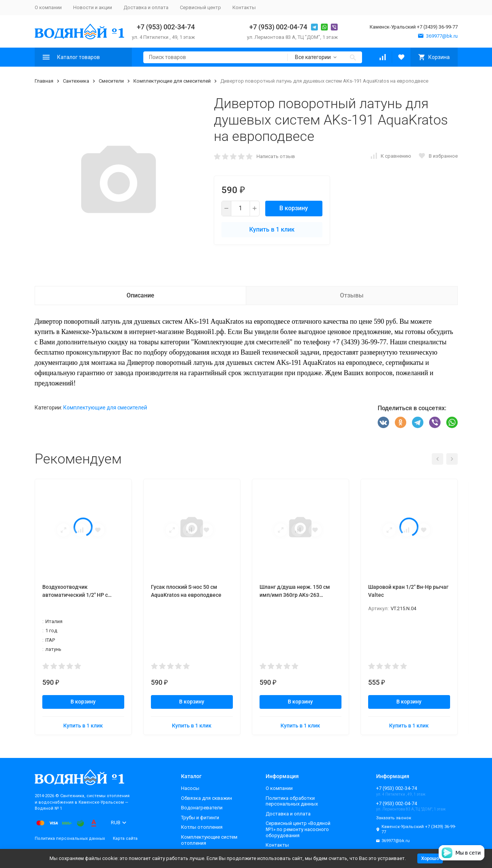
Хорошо (430, 858)
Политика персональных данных (70, 838)
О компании (48, 7)
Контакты (244, 7)
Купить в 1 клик (272, 229)
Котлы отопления (202, 827)
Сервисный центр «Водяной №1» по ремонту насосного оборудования (298, 829)
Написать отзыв (276, 156)
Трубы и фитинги (200, 818)
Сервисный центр (200, 7)
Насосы (190, 788)
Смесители (111, 81)
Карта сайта (125, 838)
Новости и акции (93, 7)
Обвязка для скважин (207, 798)
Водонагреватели (202, 808)
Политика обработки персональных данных (292, 801)
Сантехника (76, 81)
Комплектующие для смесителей (172, 81)
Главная (44, 81)
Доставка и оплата (146, 7)
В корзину (294, 208)
